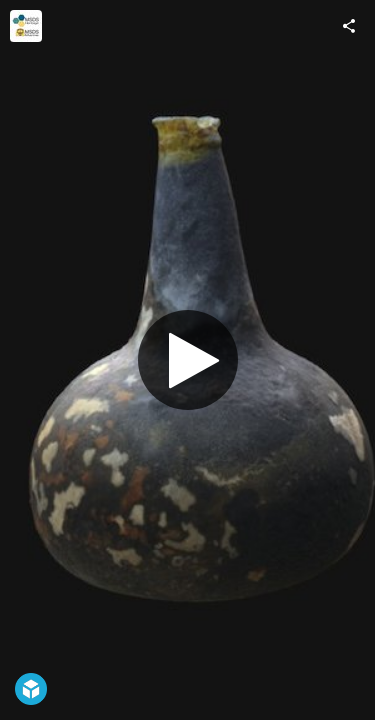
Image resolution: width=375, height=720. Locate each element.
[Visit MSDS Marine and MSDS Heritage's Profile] (26, 26)
